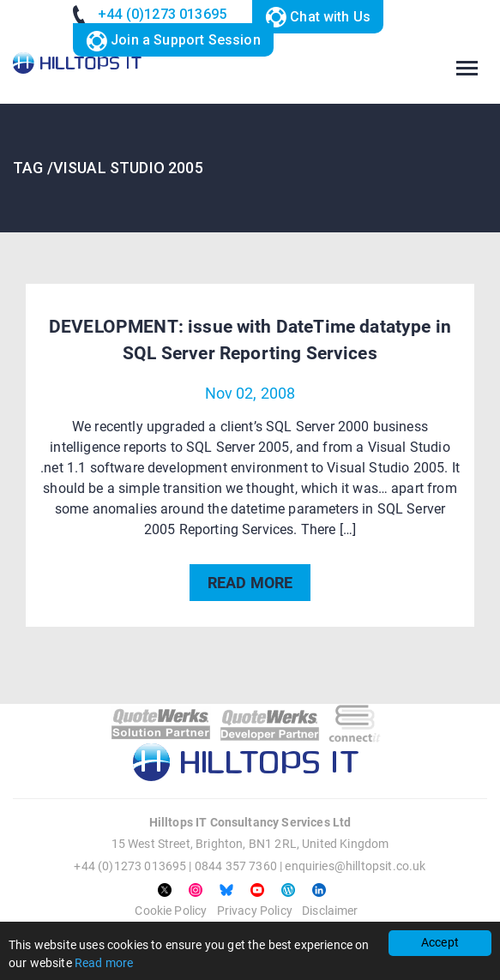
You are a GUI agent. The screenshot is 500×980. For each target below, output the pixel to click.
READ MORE (250, 583)
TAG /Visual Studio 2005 (108, 168)
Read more (104, 963)
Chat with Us (318, 18)
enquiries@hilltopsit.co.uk (355, 866)
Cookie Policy (171, 911)
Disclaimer (330, 911)
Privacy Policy (255, 911)
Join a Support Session (173, 42)
